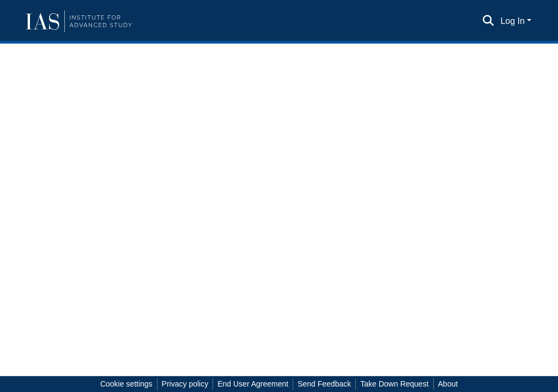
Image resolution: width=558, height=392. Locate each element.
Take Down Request (394, 384)
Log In (512, 21)
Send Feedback (324, 384)
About (448, 384)
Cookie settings (126, 384)
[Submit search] (488, 21)
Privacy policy (185, 384)
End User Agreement (253, 384)
